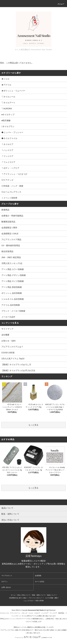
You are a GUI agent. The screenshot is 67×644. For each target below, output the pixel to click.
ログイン (5, 581)
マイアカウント (7, 576)
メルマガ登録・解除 (51, 598)
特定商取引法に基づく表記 (18, 598)
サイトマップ (7, 329)
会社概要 (5, 335)
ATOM (42, 601)
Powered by (33, 637)
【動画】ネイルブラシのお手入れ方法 (18, 370)
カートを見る (40, 581)
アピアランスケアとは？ (12, 347)
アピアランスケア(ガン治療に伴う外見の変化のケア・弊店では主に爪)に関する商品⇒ (28, 630)
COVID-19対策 (8, 353)
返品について (51, 595)
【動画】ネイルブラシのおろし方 (16, 365)
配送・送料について (39, 595)
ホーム (13, 595)
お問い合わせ (6, 587)
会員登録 (38, 576)
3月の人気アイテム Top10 (13, 359)
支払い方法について (24, 595)
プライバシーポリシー (35, 598)
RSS (37, 601)
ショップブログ (28, 601)
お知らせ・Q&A (8, 341)
